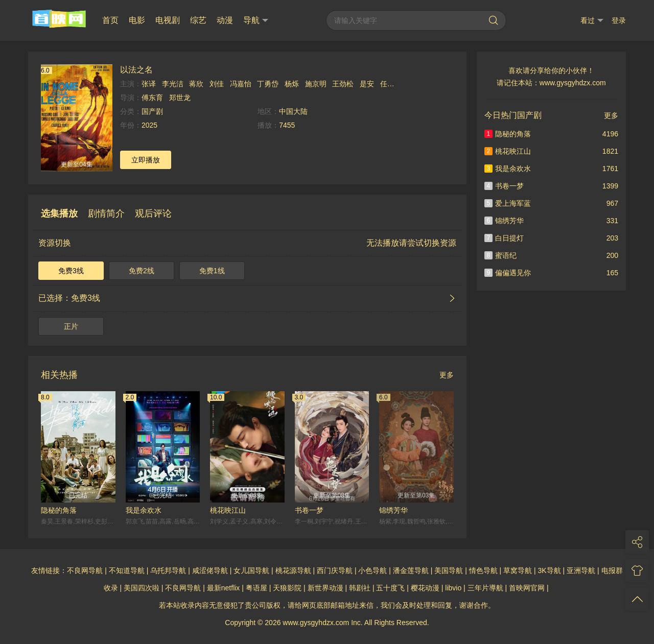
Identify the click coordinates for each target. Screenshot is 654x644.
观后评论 (153, 213)
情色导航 (483, 570)
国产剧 (152, 111)
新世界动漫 (325, 588)
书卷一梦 (309, 510)
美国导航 (449, 570)
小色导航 (372, 570)
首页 (110, 20)
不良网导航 (85, 570)
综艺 (198, 20)
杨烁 (292, 84)
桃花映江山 (228, 510)
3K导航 (550, 570)
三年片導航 (485, 588)
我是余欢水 (144, 510)
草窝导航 (518, 570)
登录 (619, 20)
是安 (367, 84)
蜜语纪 (501, 255)
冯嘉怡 (241, 84)
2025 (149, 125)
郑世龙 (180, 98)
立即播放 (146, 160)
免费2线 (142, 271)
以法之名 (136, 69)
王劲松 (343, 84)
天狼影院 (287, 588)
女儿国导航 (251, 570)
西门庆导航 (335, 570)
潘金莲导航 (411, 570)
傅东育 (152, 98)
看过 (592, 21)
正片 (71, 326)
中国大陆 (293, 111)
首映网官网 (527, 588)
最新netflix (224, 588)
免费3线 (71, 271)
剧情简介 (106, 213)
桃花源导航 (293, 570)
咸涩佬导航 (210, 570)
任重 (387, 84)
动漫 (225, 20)
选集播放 (59, 213)
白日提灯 (504, 238)
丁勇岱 (268, 84)
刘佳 (217, 84)
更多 (447, 375)
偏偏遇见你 (508, 273)
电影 (137, 20)
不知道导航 (127, 570)
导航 (256, 20)
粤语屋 (256, 588)
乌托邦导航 (168, 570)
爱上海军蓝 (508, 203)
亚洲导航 (581, 570)
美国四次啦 (142, 588)
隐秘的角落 (59, 510)
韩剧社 (360, 588)
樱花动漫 (425, 588)
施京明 (316, 84)
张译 (149, 84)
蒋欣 (196, 84)
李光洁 (173, 84)
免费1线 (212, 271)
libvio (453, 588)
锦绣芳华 (393, 510)
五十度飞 (390, 588)
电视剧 (168, 20)
